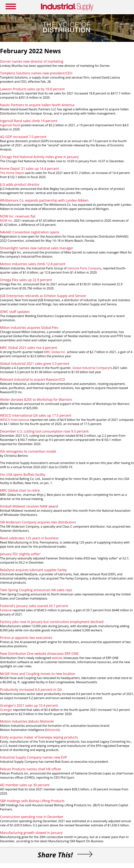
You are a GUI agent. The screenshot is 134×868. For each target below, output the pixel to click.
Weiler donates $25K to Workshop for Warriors (36, 399)
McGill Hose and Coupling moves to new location (38, 674)
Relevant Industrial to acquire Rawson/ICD (32, 379)
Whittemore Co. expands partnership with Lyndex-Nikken (44, 200)
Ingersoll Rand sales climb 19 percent (29, 121)
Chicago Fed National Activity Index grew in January (39, 157)
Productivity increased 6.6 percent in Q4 (31, 689)
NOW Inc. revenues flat (18, 216)
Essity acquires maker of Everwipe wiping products (39, 737)
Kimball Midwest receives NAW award (29, 506)
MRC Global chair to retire (20, 490)
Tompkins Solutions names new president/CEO (36, 73)
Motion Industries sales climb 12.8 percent (33, 264)
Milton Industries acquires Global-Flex (29, 328)
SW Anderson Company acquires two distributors (38, 522)
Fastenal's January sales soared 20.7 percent (34, 606)
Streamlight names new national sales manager (37, 248)
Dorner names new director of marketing (32, 61)
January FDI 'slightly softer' (20, 554)
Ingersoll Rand (10, 125)
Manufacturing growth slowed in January (31, 833)
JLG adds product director (20, 184)
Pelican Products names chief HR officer (31, 769)
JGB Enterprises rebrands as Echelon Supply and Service (43, 296)
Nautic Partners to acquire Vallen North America (37, 105)
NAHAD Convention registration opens (30, 232)
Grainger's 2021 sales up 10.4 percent (29, 705)
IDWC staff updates (15, 312)
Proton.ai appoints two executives (26, 638)
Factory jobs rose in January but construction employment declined (52, 622)
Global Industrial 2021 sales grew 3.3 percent (35, 363)
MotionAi (52, 730)
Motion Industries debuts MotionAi (27, 721)
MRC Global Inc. (55, 352)
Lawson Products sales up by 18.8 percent (32, 89)
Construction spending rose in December (32, 817)
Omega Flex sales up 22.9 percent (26, 280)
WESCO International (15, 420)
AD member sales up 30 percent (25, 785)
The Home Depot (12, 173)
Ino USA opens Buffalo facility (23, 474)
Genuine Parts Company (84, 268)
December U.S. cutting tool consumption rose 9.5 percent (44, 431)
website (57, 658)
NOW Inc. (7, 221)
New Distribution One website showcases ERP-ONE (39, 654)
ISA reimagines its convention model (28, 451)
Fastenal (6, 610)
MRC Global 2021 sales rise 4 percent (28, 348)
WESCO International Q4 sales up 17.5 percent (36, 415)
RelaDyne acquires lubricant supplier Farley (33, 570)
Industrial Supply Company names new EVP (33, 757)
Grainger (6, 710)
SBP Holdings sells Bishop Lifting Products (32, 801)
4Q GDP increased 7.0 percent (23, 137)
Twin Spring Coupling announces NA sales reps (36, 590)
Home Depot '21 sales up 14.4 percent (29, 168)
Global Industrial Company (91, 368)
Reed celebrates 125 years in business (29, 538)
